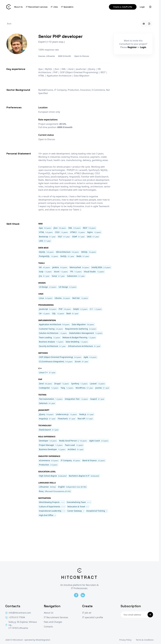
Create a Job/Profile (123, 7)
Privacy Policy (125, 640)
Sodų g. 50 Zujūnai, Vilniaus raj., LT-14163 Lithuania (21, 625)
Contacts (48, 627)
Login (142, 7)
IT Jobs (54, 7)
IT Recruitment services (37, 7)
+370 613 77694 (15, 617)
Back (9, 24)
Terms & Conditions (145, 640)
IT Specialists (67, 7)
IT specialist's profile (93, 617)
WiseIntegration (43, 640)
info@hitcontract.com (18, 613)
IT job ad (87, 613)
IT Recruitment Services (56, 617)
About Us (18, 7)
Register (132, 47)
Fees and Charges (53, 622)
